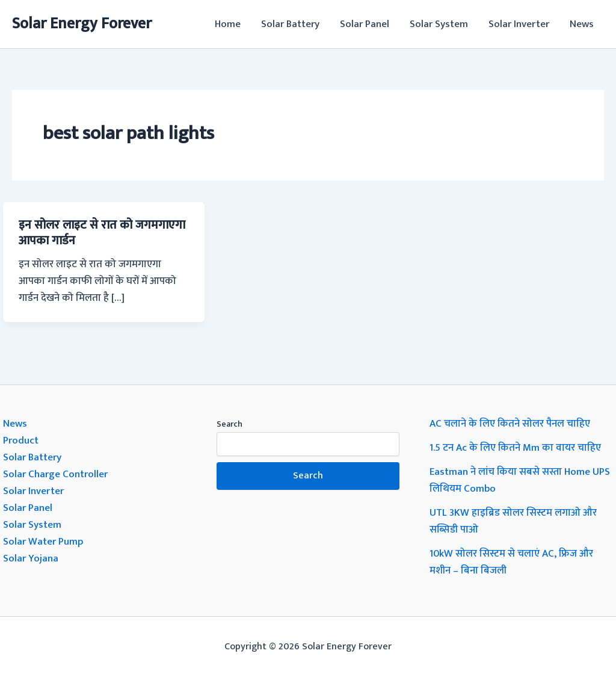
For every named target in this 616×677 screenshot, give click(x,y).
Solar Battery (290, 24)
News (582, 24)
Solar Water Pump (43, 542)
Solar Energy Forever (82, 24)
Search (229, 424)
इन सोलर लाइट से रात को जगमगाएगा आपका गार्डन (102, 233)
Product (21, 441)
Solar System (439, 24)
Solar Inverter (519, 24)
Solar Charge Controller (55, 474)
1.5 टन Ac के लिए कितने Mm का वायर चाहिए (515, 448)
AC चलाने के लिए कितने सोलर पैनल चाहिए (510, 424)
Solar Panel (365, 24)
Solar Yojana (31, 558)
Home (228, 24)
